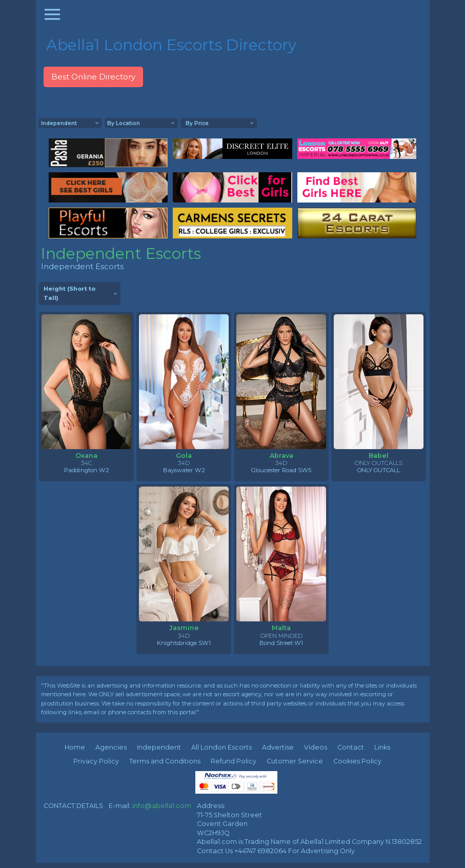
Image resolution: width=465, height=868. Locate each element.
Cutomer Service (295, 761)
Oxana (86, 456)
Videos (316, 747)
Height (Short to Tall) (69, 293)
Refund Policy (234, 761)
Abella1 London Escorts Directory (171, 45)
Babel (379, 456)
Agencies (111, 747)
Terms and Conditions (165, 761)
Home (75, 747)
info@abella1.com (162, 806)
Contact (351, 747)
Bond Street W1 (281, 643)
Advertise (278, 747)
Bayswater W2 (184, 470)
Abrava (281, 456)
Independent (159, 747)
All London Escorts (221, 747)
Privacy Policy (96, 761)
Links (382, 747)
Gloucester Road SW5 (281, 470)
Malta (281, 628)
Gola (184, 456)
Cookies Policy (357, 761)
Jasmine (184, 628)
